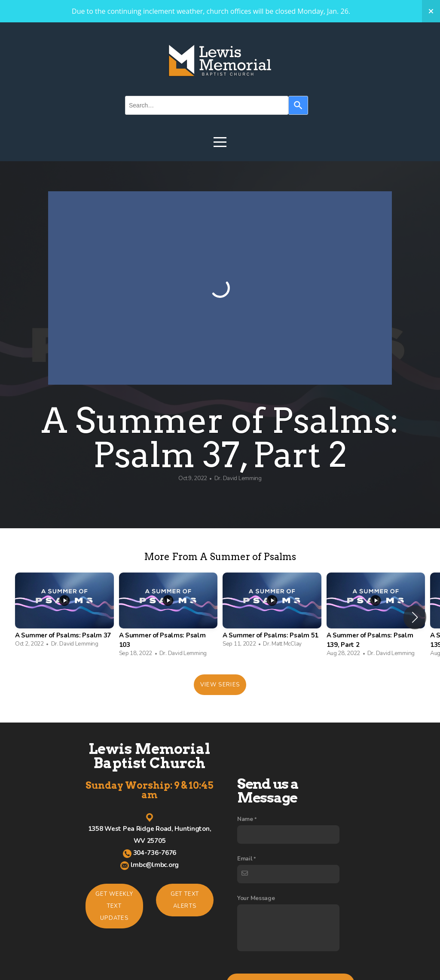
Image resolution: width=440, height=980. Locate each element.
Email (245, 930)
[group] (64, 612)
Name (245, 891)
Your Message (256, 970)
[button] (415, 617)
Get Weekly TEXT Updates (114, 906)
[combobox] (207, 105)
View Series (220, 685)
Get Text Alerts (185, 900)
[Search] (298, 105)
